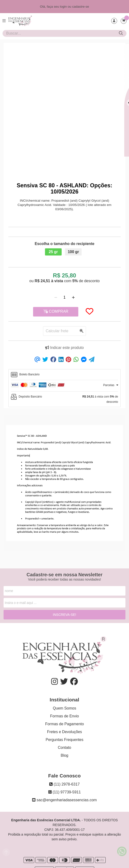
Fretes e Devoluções (65, 732)
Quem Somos (64, 708)
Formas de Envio (65, 716)
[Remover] (56, 297)
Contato (64, 748)
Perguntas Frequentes (64, 740)
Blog (64, 755)
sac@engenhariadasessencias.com (64, 800)
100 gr (73, 252)
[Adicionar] (73, 297)
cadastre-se (81, 7)
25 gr (53, 252)
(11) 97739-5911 (65, 792)
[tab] (64, 375)
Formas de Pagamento (65, 724)
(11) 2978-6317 (64, 784)
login (64, 7)
